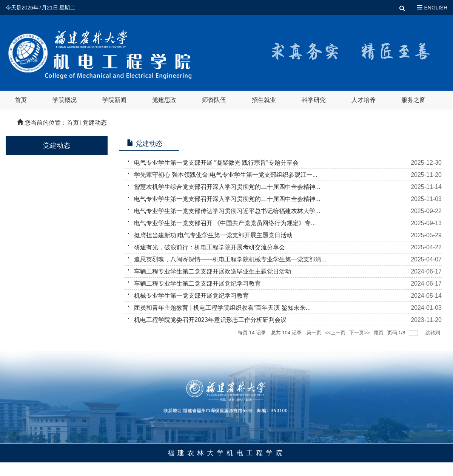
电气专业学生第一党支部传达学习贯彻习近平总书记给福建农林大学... (227, 211)
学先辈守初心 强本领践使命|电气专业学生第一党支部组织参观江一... (226, 175)
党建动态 (95, 123)
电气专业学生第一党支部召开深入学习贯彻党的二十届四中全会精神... (227, 199)
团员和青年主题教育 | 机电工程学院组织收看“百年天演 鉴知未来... (222, 308)
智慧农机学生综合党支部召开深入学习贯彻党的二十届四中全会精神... (227, 187)
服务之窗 (413, 100)
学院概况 (65, 100)
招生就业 (264, 100)
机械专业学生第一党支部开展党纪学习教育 (191, 296)
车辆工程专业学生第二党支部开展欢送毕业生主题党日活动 (213, 271)
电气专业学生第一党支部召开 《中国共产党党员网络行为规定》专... (225, 223)
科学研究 (314, 100)
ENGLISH (436, 8)
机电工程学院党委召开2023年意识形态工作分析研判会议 (210, 320)
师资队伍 (214, 100)
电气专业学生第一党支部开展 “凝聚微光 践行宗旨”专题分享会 (216, 163)
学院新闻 (114, 100)
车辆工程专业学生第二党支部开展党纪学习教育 (197, 284)
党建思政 (164, 100)
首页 (21, 100)
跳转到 (434, 333)
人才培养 (364, 100)
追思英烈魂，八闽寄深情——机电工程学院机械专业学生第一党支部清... (230, 259)
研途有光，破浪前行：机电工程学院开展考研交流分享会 (210, 247)
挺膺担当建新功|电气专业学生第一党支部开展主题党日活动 (213, 235)
